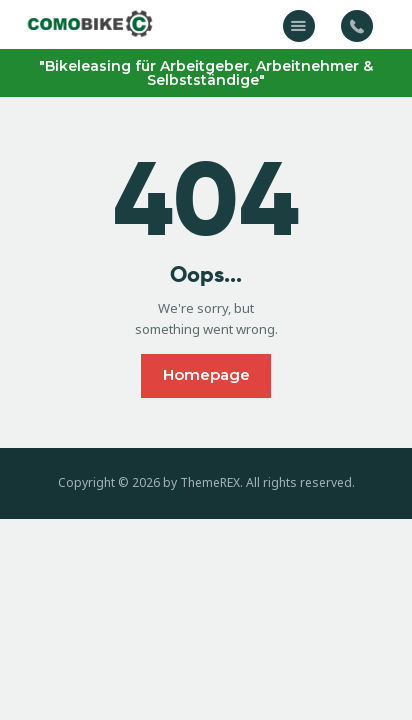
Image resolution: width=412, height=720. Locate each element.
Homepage (206, 374)
